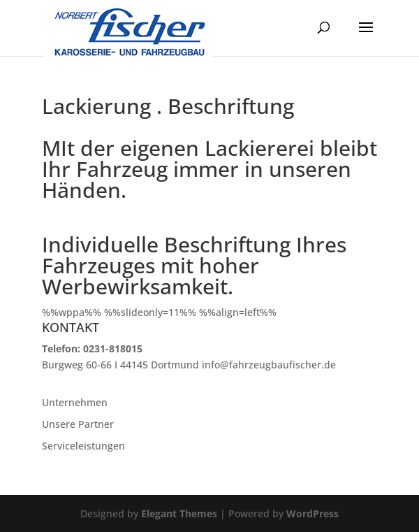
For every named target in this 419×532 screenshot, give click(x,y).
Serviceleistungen (83, 446)
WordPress (313, 513)
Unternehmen (75, 402)
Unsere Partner (78, 424)
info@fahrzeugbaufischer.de (269, 365)
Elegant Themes (179, 513)
